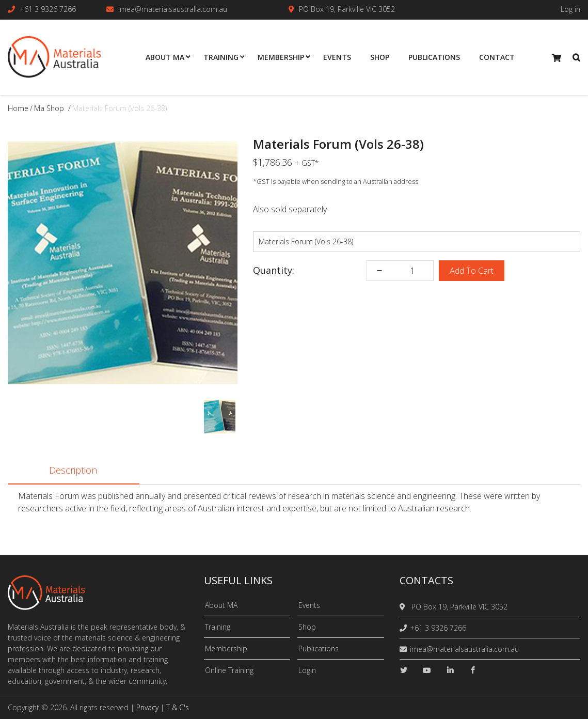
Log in (570, 9)
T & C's (178, 707)
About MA (221, 605)
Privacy (147, 707)
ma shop (49, 108)
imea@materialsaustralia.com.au (173, 9)
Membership (226, 648)
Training (218, 627)
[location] (404, 607)
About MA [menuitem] (165, 57)
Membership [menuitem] (281, 57)
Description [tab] (73, 471)
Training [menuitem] (221, 57)
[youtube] (427, 670)
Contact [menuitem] (497, 57)
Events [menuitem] (337, 57)
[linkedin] (450, 670)
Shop (307, 627)
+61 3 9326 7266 (48, 9)
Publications (319, 648)
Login (307, 670)
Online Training (229, 670)
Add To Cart (472, 271)
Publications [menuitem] (434, 57)
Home (18, 108)
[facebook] (473, 670)
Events (309, 605)
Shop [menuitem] (380, 57)
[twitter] (404, 670)
